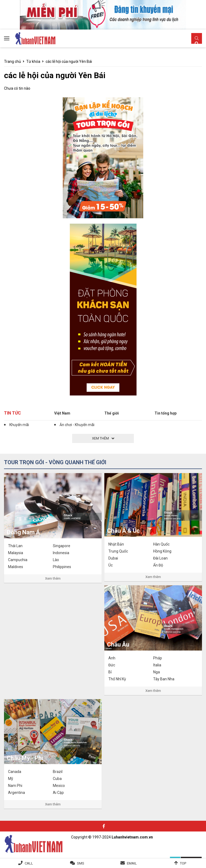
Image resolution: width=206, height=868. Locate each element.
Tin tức (12, 413)
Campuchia (18, 560)
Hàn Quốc (161, 544)
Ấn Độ (158, 565)
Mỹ (11, 779)
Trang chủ (12, 61)
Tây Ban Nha (164, 679)
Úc (111, 565)
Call (29, 863)
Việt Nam (62, 413)
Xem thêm (53, 578)
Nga (157, 672)
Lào (56, 560)
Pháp (158, 658)
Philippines (62, 567)
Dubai (113, 558)
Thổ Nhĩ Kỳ (117, 679)
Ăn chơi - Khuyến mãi (77, 425)
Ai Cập (58, 793)
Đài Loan (160, 558)
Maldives (16, 567)
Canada (15, 772)
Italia (157, 665)
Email (132, 863)
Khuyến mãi (19, 425)
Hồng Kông (162, 551)
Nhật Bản (116, 544)
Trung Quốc (118, 551)
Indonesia (61, 553)
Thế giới (112, 413)
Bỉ (110, 672)
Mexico (59, 786)
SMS (81, 863)
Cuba (57, 779)
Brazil (58, 772)
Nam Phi (15, 786)
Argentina (16, 793)
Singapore (62, 546)
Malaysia (16, 553)
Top (183, 863)
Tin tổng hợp (165, 413)
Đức (112, 665)
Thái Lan (15, 546)
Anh (112, 658)
